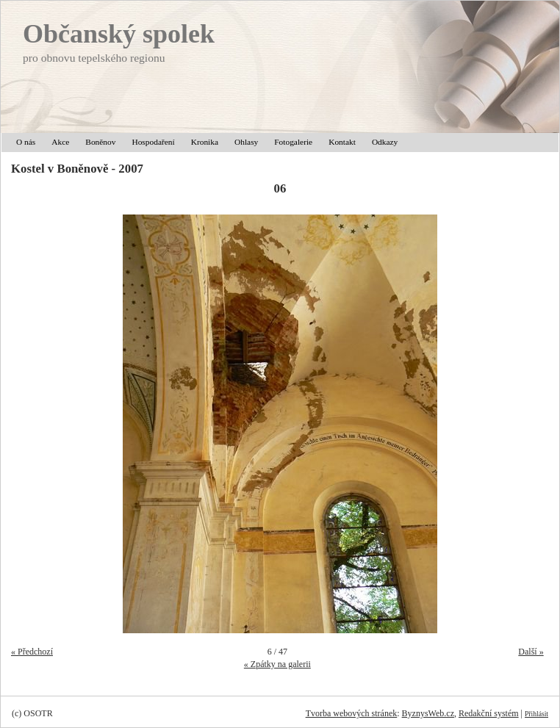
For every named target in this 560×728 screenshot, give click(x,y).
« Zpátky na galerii (277, 664)
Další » (531, 652)
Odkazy (385, 142)
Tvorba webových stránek (352, 713)
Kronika (205, 142)
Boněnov (100, 142)
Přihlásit (536, 714)
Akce (60, 142)
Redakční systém (489, 713)
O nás (26, 142)
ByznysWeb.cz (428, 713)
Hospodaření (153, 142)
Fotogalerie (293, 142)
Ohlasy (246, 142)
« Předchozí (32, 652)
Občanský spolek (119, 34)
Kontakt (342, 142)
